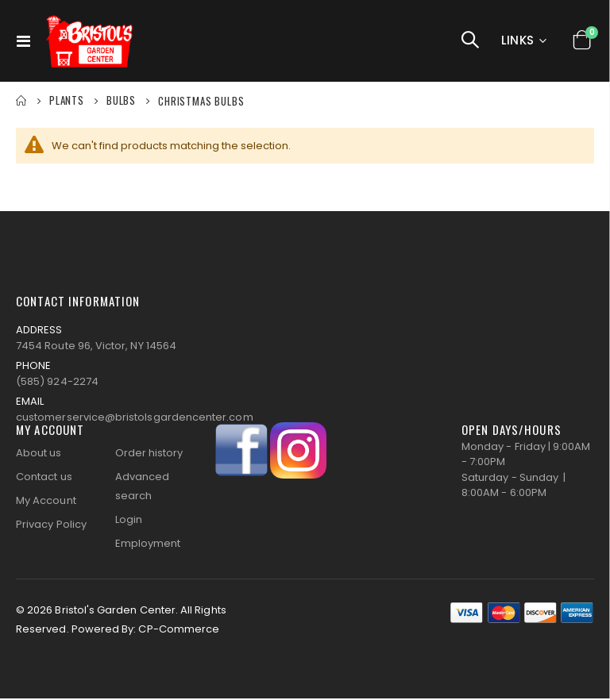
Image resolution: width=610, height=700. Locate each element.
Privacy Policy (51, 526)
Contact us (44, 478)
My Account (46, 502)
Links (518, 40)
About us (39, 454)
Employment (148, 545)
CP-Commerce (179, 631)
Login (129, 521)
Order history (149, 454)
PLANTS (67, 100)
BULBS (121, 100)
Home (21, 101)
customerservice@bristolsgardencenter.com (135, 419)
